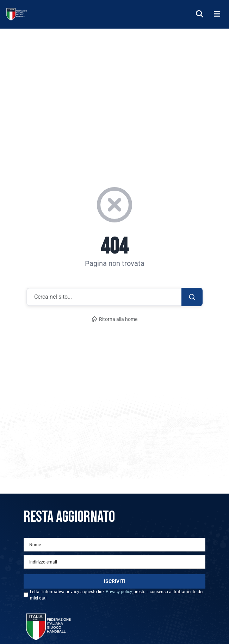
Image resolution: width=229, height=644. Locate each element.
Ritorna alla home (114, 319)
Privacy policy (119, 592)
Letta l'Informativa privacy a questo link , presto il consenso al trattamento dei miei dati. (117, 595)
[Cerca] (200, 14)
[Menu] (217, 14)
